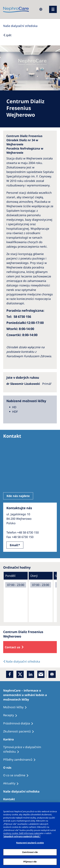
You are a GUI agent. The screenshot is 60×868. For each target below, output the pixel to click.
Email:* (15, 545)
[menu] (53, 9)
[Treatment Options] (30, 695)
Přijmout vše (30, 862)
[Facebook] (10, 674)
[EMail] (41, 674)
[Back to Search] (7, 35)
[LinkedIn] (30, 674)
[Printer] (52, 674)
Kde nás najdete (18, 496)
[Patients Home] (10, 739)
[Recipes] (21, 760)
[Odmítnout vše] (56, 807)
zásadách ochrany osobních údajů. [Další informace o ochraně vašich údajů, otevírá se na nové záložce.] (22, 836)
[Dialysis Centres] (20, 26)
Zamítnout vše (30, 852)
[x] (20, 674)
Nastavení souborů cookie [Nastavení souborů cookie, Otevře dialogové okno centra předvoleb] (30, 843)
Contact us (12, 647)
